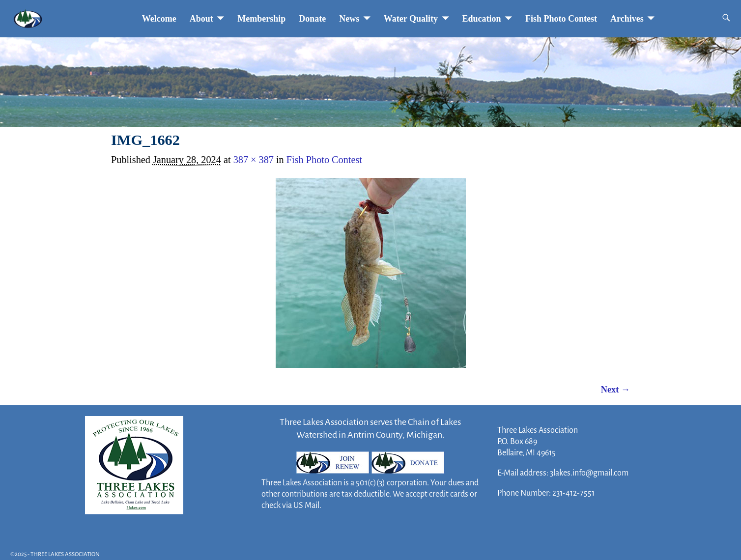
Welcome (159, 19)
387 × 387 (254, 160)
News (349, 19)
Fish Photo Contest (561, 19)
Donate (312, 19)
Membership (261, 19)
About (201, 19)
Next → (615, 390)
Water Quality (411, 19)
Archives (627, 19)
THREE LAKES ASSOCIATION (65, 554)
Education (482, 19)
